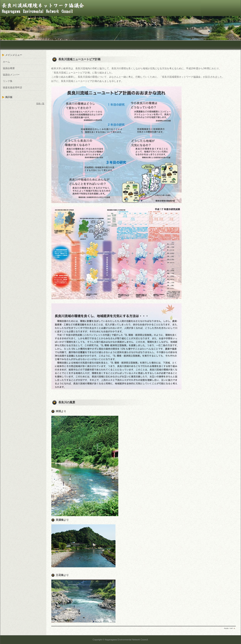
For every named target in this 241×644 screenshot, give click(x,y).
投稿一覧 (40, 103)
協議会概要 (9, 68)
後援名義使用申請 (12, 88)
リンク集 (8, 81)
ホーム (6, 62)
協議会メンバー (11, 75)
